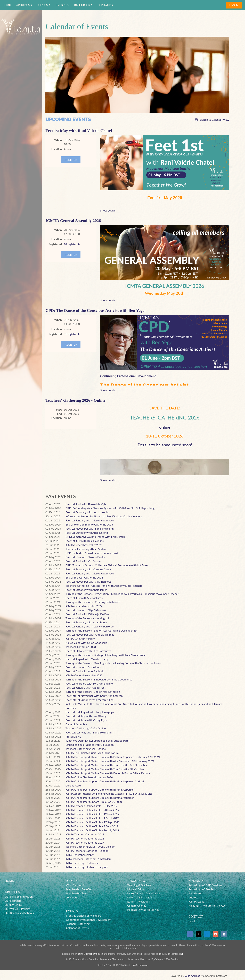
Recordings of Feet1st (201, 889)
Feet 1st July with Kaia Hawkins (85, 541)
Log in (234, 5)
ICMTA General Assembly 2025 (84, 545)
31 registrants (72, 334)
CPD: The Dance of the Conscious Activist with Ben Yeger (96, 310)
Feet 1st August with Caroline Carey (87, 659)
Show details (108, 210)
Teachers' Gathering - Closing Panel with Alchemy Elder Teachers (104, 586)
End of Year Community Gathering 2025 (89, 524)
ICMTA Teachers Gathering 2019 (85, 834)
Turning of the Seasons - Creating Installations (93, 602)
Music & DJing (136, 889)
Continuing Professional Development (89, 920)
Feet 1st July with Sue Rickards (84, 598)
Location (57, 149)
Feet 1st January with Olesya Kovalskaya (90, 520)
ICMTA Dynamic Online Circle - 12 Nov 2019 (92, 814)
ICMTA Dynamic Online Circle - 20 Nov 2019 (92, 810)
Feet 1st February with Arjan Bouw (86, 622)
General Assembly (76, 724)
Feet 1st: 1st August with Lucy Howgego (90, 712)
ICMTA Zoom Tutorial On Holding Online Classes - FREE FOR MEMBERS (109, 794)
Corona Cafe (73, 785)
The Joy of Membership (171, 954)
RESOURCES (136, 881)
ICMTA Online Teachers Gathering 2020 (89, 777)
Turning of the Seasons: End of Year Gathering (93, 692)
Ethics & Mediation (139, 901)
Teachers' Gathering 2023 (81, 647)
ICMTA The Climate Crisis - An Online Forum (92, 753)
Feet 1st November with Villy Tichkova (88, 581)
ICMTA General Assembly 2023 (84, 675)
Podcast (132, 910)
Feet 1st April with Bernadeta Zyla (86, 504)
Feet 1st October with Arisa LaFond (87, 533)
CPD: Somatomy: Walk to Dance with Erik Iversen (95, 537)
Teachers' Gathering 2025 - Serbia (86, 549)
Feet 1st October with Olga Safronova (88, 651)
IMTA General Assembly (80, 855)
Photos (193, 897)
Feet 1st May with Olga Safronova (86, 610)
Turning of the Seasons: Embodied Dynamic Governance (99, 679)
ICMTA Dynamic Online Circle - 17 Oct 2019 (92, 818)
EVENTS (72, 911)
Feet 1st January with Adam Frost (85, 688)
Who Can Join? (75, 885)
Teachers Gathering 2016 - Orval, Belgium (90, 847)
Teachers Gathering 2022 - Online (86, 728)
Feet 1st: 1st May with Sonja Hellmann (89, 732)
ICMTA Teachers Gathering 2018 (85, 838)
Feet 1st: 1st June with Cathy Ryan (86, 720)
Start (59, 410)
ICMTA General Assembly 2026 (73, 221)
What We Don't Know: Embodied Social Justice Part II (98, 741)
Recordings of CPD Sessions (205, 885)
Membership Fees (76, 893)
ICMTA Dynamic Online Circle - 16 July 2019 (92, 830)
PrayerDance (73, 736)
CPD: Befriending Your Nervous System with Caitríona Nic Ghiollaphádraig (110, 508)
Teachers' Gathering (78, 924)
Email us (193, 921)
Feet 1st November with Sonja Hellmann (90, 528)
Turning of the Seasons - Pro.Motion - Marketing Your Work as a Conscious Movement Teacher (122, 594)
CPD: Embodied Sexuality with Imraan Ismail (92, 553)
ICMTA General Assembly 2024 (84, 606)
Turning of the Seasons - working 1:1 (87, 618)
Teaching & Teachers (139, 885)
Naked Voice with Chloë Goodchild (86, 643)
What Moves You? (150, 910)
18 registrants (72, 244)
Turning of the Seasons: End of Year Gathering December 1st (101, 630)
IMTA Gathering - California (82, 863)
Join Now (72, 897)
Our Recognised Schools (19, 913)
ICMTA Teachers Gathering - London (87, 851)
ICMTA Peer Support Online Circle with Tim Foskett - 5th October (105, 769)
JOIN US (72, 881)
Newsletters (196, 893)
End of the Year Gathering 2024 (84, 577)
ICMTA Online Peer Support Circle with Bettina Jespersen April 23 (105, 781)
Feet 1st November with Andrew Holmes (90, 635)
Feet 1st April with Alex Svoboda (85, 671)
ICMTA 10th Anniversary (80, 639)
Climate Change (137, 905)
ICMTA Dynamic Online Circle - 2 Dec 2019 (91, 806)
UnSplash (98, 954)
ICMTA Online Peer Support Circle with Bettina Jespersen (100, 789)
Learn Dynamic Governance (144, 893)
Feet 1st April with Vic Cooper (83, 561)
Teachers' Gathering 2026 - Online (75, 400)
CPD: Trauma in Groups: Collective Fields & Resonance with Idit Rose (107, 565)
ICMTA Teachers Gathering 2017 (85, 842)
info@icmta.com (140, 965)
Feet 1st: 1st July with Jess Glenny (86, 716)
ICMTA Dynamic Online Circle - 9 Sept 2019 (92, 826)
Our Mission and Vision (19, 896)
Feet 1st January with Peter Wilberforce (89, 626)
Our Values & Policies (18, 909)
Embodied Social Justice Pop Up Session (90, 745)
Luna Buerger (85, 954)
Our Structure (13, 905)
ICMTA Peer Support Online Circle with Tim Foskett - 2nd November (106, 765)
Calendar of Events (77, 928)
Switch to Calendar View (214, 120)
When (58, 140)
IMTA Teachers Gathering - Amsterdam (88, 859)
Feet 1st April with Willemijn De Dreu (88, 614)
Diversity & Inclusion (140, 897)
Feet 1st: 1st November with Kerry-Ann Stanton (94, 696)
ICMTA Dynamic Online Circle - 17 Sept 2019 (93, 822)
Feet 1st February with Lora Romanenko (89, 683)
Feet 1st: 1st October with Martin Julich (89, 700)
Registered (55, 244)
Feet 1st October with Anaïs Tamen (86, 590)
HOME (9, 881)
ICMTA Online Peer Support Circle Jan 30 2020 (94, 802)
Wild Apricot (192, 976)
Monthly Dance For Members (84, 916)
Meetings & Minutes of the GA (207, 905)
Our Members (13, 901)
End (59, 414)
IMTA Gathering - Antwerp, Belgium (87, 867)
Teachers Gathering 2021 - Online (86, 749)
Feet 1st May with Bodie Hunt (83, 667)
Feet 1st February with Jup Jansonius (88, 512)
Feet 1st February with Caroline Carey (88, 569)
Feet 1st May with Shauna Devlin (85, 557)
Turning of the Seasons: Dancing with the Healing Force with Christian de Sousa (113, 663)
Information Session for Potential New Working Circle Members (104, 516)
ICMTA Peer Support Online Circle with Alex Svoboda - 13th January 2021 (110, 761)
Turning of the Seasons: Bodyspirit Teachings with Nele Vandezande (106, 655)
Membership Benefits (79, 889)
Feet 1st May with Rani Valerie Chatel (79, 131)
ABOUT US (12, 892)
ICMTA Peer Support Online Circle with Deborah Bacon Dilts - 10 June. (108, 773)
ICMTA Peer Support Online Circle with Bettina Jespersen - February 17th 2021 (113, 757)
